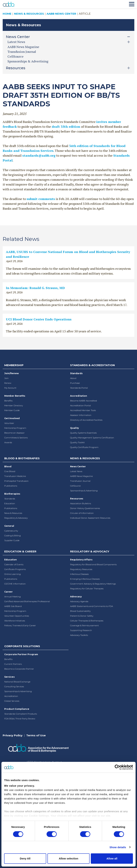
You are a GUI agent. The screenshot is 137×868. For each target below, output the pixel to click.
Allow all (112, 858)
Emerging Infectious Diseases (85, 579)
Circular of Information (82, 513)
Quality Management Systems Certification (92, 438)
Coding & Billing (12, 536)
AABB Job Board (13, 606)
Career (8, 592)
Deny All (25, 858)
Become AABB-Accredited (83, 401)
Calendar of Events (14, 564)
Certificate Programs (15, 569)
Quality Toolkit (77, 442)
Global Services (12, 701)
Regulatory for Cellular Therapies (87, 589)
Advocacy (76, 597)
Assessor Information (81, 415)
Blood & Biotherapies (22, 458)
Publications (11, 486)
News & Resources (29, 14)
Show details (118, 847)
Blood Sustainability (80, 611)
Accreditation (79, 396)
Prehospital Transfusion (16, 481)
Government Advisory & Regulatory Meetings (93, 584)
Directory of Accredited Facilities (86, 420)
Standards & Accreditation (92, 365)
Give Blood (10, 471)
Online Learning (12, 574)
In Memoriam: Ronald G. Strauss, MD (35, 288)
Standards (76, 373)
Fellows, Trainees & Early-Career (20, 625)
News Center (78, 466)
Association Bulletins (81, 503)
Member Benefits (15, 396)
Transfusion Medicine (15, 476)
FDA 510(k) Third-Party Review (20, 719)
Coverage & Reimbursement (84, 625)
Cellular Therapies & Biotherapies (87, 621)
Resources (77, 499)
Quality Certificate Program (84, 447)
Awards (8, 442)
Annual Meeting (12, 597)
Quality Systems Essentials (83, 433)
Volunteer (9, 423)
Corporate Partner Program (21, 654)
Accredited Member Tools (83, 410)
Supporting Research (81, 630)
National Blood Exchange (17, 682)
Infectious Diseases (79, 574)
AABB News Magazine (23, 47)
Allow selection (68, 858)
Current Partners (13, 664)
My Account (10, 388)
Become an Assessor (14, 433)
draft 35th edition (66, 126)
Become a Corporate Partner (19, 669)
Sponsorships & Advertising (28, 61)
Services (9, 677)
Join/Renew (12, 373)
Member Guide (12, 410)
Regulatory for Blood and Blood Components (93, 564)
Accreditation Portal (80, 405)
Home (7, 14)
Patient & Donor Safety (82, 616)
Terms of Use (36, 735)
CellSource (16, 56)
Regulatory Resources (81, 569)
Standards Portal (79, 388)
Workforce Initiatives (15, 621)
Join (6, 378)
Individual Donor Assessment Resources (90, 518)
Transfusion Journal (22, 52)
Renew (8, 383)
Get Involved (12, 418)
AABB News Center (61, 14)
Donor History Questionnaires (85, 508)
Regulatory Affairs (81, 560)
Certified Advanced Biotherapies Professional (27, 601)
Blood (8, 466)
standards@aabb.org (39, 155)
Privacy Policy (13, 735)
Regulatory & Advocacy (16, 518)
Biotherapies (12, 494)
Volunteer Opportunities (17, 616)
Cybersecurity (11, 531)
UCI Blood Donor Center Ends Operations (39, 319)
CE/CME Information (15, 584)
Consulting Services (14, 686)
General (9, 526)
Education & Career (20, 551)
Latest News (76, 471)
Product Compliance (17, 709)
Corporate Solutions (22, 646)
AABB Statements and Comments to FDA (92, 606)
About (73, 378)
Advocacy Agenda (79, 601)
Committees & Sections (16, 438)
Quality (74, 428)
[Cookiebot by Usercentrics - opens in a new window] (117, 767)
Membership (14, 365)
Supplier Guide (12, 540)
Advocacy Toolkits (79, 635)
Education (10, 503)
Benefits (8, 401)
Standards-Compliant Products (21, 714)
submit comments (41, 199)
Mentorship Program (15, 428)
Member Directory (14, 405)
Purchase (75, 383)
